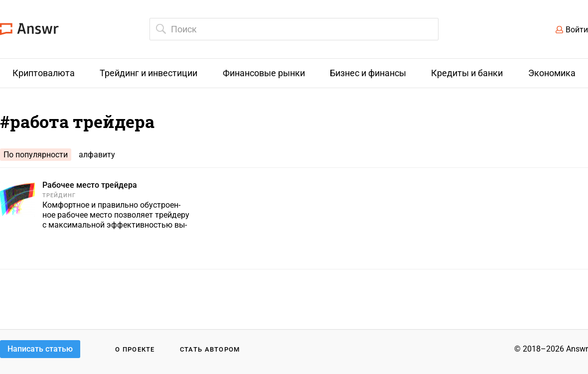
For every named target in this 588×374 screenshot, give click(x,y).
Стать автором (210, 349)
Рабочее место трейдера (90, 185)
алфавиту (97, 155)
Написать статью (40, 349)
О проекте (135, 349)
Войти (577, 30)
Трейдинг (59, 195)
